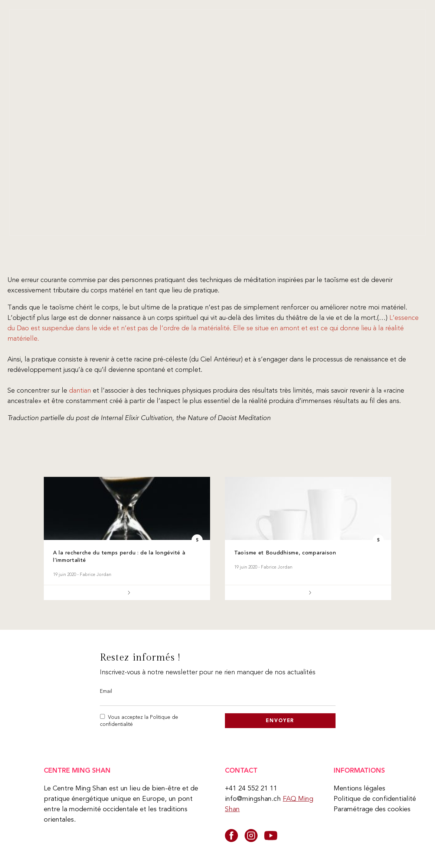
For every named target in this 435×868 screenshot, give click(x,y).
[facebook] (231, 836)
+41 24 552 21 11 (251, 788)
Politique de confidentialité (375, 799)
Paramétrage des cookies (372, 809)
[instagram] (251, 836)
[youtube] (271, 836)
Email (106, 691)
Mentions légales (359, 788)
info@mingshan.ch (253, 799)
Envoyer (280, 720)
